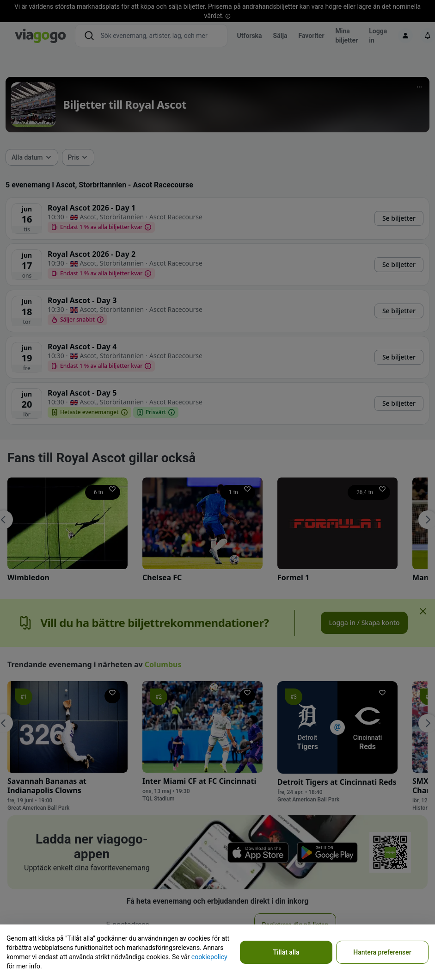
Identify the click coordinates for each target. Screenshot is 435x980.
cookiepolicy (209, 957)
